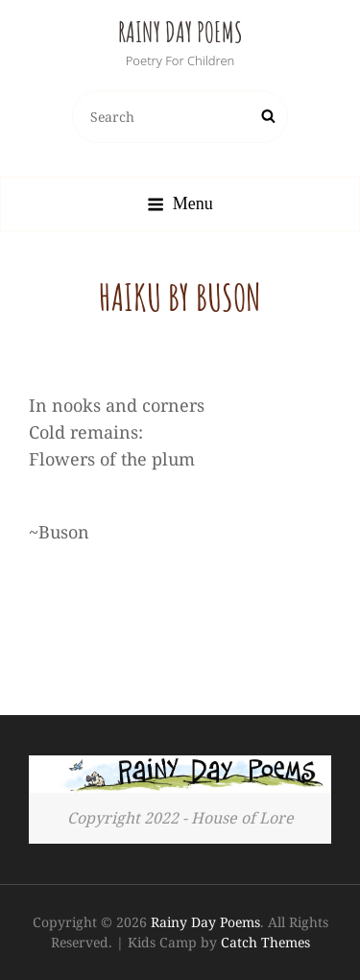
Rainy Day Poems (180, 32)
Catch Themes (265, 942)
